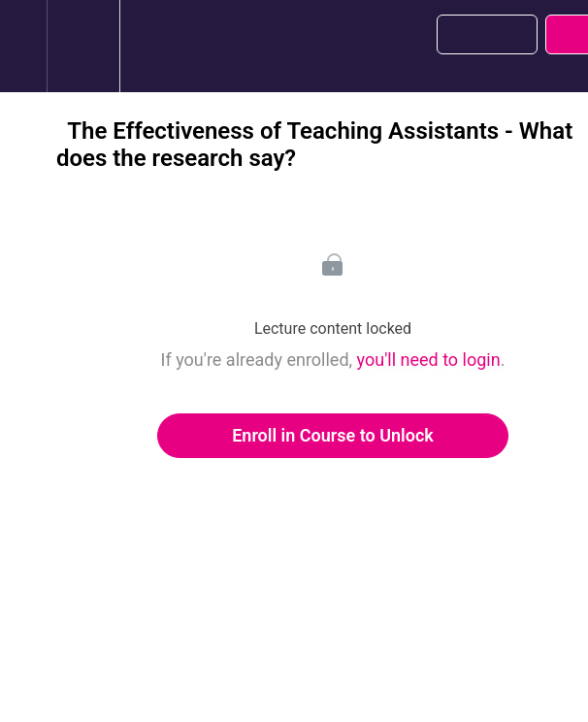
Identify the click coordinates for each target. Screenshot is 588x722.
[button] (23, 46)
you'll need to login (429, 360)
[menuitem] (83, 46)
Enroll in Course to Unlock (333, 435)
